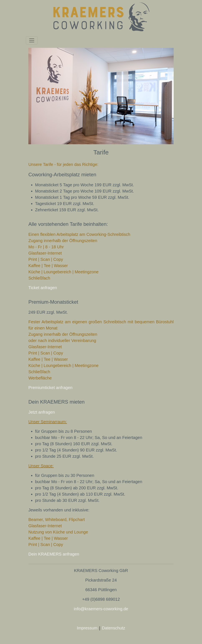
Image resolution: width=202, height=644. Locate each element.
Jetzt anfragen (42, 412)
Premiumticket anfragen (50, 388)
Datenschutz (114, 628)
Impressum (87, 628)
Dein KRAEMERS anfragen (54, 554)
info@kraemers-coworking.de (101, 609)
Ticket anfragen (43, 288)
